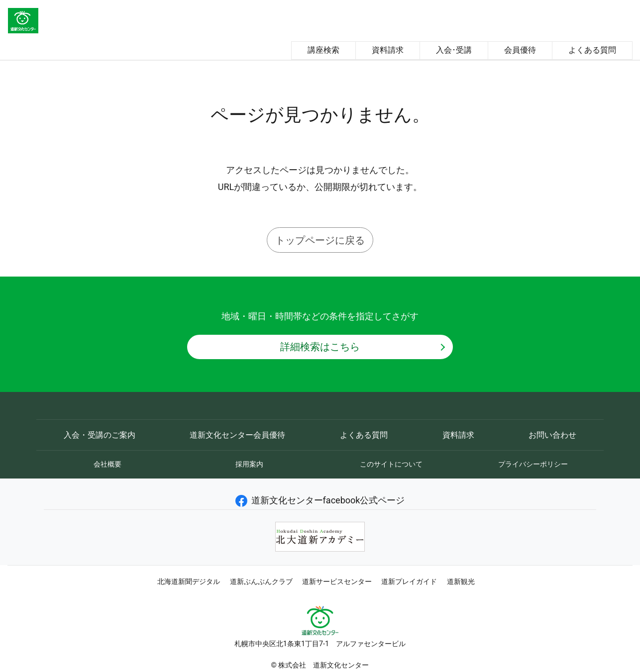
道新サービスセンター (337, 581)
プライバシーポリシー (533, 464)
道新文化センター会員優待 (237, 435)
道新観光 (461, 581)
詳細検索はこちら (320, 347)
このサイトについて (391, 464)
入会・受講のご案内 (100, 435)
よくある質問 (592, 50)
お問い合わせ (552, 435)
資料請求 (388, 50)
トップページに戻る (320, 240)
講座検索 (323, 50)
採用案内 (249, 464)
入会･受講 (454, 50)
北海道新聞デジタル (189, 581)
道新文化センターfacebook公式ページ (320, 500)
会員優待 (520, 50)
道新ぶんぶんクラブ (261, 581)
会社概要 (107, 464)
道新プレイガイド (409, 581)
